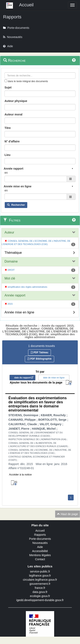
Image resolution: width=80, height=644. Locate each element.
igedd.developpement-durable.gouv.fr (40, 600)
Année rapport (15, 295)
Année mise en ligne (19, 312)
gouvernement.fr (40, 584)
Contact (40, 559)
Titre (8, 128)
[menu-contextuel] (6, 81)
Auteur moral (13, 114)
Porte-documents (40, 539)
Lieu (7, 155)
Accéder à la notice (20, 475)
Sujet (8, 87)
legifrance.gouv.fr (40, 576)
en (6, 173)
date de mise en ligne (54, 378)
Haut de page (67, 514)
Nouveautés (40, 543)
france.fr (40, 588)
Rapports (40, 535)
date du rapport (22, 378)
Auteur (9, 232)
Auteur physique (16, 101)
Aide (40, 547)
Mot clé (10, 278)
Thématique (13, 253)
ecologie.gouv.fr (40, 596)
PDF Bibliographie (39, 359)
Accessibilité (40, 551)
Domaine (11, 261)
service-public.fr (40, 571)
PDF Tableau (39, 352)
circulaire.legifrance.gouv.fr (40, 580)
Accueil (40, 531)
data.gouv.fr (40, 592)
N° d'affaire (12, 141)
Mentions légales (40, 555)
